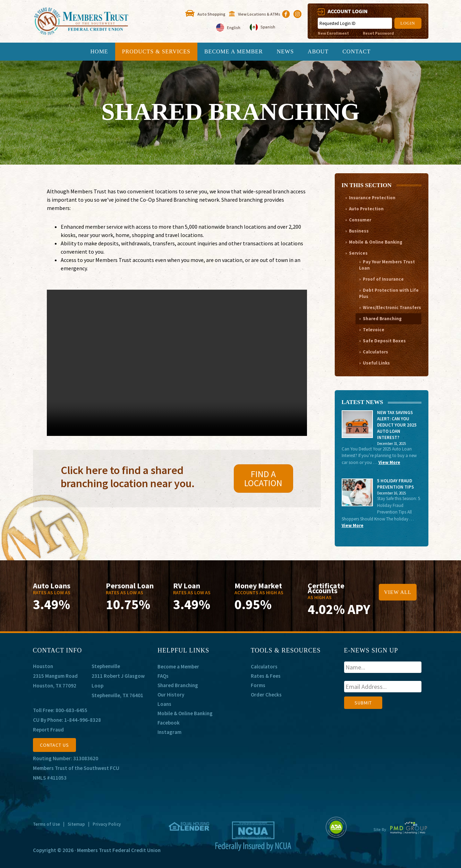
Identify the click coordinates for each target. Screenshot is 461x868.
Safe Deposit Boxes (384, 341)
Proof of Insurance (383, 279)
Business (359, 231)
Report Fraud (48, 730)
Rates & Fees (266, 676)
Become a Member (178, 667)
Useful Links (376, 363)
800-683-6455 (71, 710)
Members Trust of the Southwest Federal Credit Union (95, 21)
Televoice (374, 330)
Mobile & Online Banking (376, 242)
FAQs (163, 676)
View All (398, 592)
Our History (171, 695)
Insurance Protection (372, 198)
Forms (258, 685)
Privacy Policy (107, 824)
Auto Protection (366, 209)
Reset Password (378, 33)
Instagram (169, 732)
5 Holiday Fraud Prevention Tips (395, 484)
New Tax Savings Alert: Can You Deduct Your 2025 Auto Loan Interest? (397, 425)
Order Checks (266, 695)
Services (358, 253)
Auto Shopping (211, 14)
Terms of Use (46, 824)
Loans (164, 704)
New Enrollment (333, 33)
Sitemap (76, 824)
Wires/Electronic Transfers (392, 308)
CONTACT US (54, 745)
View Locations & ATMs (259, 14)
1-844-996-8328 (83, 720)
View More (389, 462)
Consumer (360, 220)
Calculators (375, 352)
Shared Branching (382, 319)
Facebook (169, 723)
